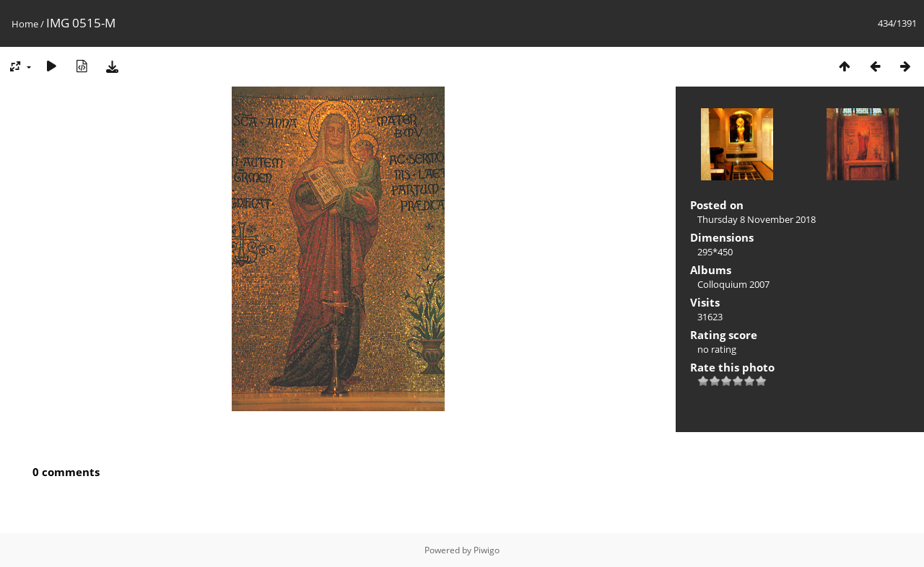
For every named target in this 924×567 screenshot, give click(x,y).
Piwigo (487, 550)
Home (25, 24)
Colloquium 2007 (733, 284)
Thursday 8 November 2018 (757, 219)
